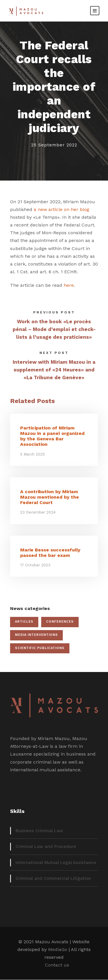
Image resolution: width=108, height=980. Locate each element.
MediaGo (58, 949)
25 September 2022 (54, 145)
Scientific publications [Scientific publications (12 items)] (40, 648)
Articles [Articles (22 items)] (24, 622)
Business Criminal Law (39, 831)
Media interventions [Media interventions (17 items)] (36, 635)
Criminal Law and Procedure (46, 847)
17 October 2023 (35, 565)
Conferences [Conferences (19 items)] (60, 622)
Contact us (57, 965)
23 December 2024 (38, 512)
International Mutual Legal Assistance (56, 863)
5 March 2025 (33, 454)
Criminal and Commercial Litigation (53, 878)
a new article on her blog (61, 209)
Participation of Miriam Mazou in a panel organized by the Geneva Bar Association (52, 436)
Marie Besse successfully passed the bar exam (50, 553)
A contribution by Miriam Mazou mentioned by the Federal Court (50, 497)
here (69, 285)
